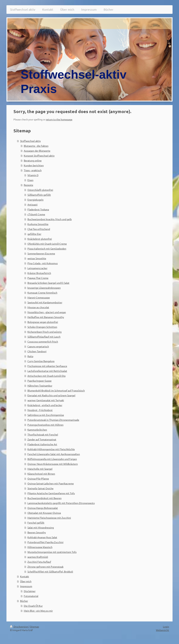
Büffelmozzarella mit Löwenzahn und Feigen (52, 459)
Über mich (26, 581)
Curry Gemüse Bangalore (41, 361)
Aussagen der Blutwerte (37, 151)
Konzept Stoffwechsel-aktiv (39, 156)
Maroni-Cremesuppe (39, 297)
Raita (30, 356)
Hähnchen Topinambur (40, 386)
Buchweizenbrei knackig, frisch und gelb (50, 219)
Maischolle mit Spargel (40, 469)
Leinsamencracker (37, 268)
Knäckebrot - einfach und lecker (45, 405)
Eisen (30, 180)
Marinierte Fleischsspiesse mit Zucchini (49, 518)
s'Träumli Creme (36, 214)
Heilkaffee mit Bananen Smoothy (46, 317)
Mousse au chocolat (38, 307)
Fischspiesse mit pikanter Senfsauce (47, 366)
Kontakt (25, 576)
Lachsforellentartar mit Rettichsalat (47, 371)
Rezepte (28, 185)
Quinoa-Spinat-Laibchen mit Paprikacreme (51, 483)
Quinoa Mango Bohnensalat (43, 508)
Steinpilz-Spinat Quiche (40, 488)
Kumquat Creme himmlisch (42, 293)
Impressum (26, 586)
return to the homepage (59, 119)
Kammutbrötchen (37, 430)
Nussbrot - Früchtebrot (40, 410)
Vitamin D (33, 175)
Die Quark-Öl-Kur (33, 606)
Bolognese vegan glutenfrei (43, 322)
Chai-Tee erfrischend (39, 229)
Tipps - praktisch (33, 170)
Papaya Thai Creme (38, 278)
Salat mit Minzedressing (41, 527)
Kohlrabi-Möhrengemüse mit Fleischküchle (51, 449)
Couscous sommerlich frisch (43, 341)
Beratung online (33, 160)
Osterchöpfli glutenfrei (40, 190)
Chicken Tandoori (37, 351)
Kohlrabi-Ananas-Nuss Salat (42, 537)
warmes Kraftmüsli (38, 557)
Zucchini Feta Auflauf (39, 562)
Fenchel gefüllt (36, 523)
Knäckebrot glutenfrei (40, 239)
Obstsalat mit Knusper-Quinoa (44, 513)
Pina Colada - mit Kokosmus (43, 263)
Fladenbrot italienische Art (42, 444)
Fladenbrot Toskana (38, 209)
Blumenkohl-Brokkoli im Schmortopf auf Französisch (56, 390)
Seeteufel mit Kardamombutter (45, 302)
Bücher (24, 601)
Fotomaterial (31, 596)
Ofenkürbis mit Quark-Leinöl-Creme (47, 244)
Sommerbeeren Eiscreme (41, 253)
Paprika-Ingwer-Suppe (40, 381)
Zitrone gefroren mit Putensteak (45, 567)
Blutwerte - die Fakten (36, 146)
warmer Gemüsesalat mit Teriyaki (46, 400)
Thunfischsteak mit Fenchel (43, 434)
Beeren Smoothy (37, 532)
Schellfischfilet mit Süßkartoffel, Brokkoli (50, 571)
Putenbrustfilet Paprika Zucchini (45, 542)
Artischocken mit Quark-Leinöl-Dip (46, 376)
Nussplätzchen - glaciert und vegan (47, 312)
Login (166, 627)
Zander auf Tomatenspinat (42, 439)
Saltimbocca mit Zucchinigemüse (46, 415)
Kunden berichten (34, 165)
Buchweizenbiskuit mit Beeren (44, 498)
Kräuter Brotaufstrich (39, 273)
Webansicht (162, 630)
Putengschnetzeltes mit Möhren (45, 425)
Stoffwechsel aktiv (30, 141)
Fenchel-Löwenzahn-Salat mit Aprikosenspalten (54, 454)
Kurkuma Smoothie (38, 224)
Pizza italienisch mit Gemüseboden (47, 249)
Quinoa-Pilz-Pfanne (38, 478)
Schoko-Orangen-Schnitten (42, 327)
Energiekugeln (35, 200)
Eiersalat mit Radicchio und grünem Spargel (51, 395)
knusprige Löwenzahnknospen (44, 288)
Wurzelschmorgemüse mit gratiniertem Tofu (52, 552)
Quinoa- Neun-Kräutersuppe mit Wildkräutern (53, 464)
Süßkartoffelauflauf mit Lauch (44, 337)
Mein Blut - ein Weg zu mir (38, 611)
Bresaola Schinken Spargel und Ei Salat (48, 283)
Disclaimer (30, 591)
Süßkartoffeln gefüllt (39, 195)
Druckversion (19, 627)
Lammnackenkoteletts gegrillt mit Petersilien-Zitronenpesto (61, 503)
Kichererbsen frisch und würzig (44, 332)
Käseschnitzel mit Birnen (41, 474)
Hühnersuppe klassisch (40, 547)
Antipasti (33, 204)
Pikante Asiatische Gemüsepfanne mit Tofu (51, 493)
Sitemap (34, 627)
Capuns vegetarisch (38, 346)
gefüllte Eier (34, 234)
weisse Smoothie (37, 258)
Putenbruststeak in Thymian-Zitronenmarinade (53, 420)
